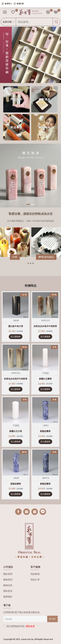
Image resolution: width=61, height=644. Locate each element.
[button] (28, 263)
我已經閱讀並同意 (19, 626)
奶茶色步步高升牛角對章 (45, 326)
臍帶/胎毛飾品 (46, 257)
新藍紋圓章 (45, 431)
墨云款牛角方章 (16, 326)
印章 (15, 257)
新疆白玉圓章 (45, 379)
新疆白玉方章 (16, 431)
